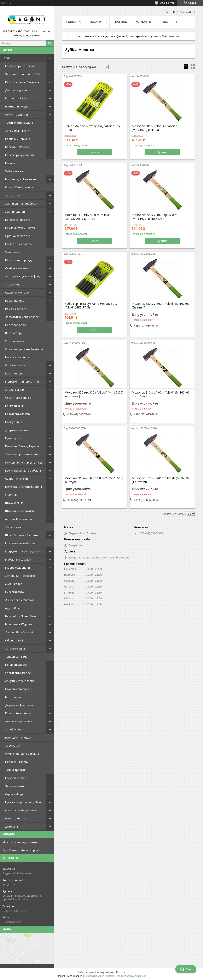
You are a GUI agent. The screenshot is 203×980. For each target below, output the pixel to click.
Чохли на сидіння (16, 115)
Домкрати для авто (18, 90)
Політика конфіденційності (131, 976)
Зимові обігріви (15, 390)
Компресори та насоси (20, 66)
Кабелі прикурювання (20, 155)
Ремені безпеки (16, 309)
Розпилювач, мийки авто (22, 543)
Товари (7, 58)
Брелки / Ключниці (17, 147)
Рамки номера (15, 301)
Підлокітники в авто (18, 244)
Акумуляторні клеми (18, 721)
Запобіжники (14, 729)
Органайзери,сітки (18, 236)
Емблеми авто (15, 592)
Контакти (143, 22)
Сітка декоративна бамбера (24, 349)
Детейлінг (12, 826)
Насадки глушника (17, 357)
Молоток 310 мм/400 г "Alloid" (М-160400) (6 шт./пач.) (161, 394)
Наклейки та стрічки (19, 689)
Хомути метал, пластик (20, 681)
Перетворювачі (16, 325)
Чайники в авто (16, 171)
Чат (186, 969)
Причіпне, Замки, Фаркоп (22, 446)
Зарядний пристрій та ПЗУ (23, 74)
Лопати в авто (15, 527)
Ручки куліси (13, 438)
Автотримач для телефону (23, 276)
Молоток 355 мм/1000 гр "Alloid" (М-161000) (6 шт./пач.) (155, 217)
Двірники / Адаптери (19, 705)
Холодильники (15, 341)
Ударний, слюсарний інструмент (137, 36)
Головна (73, 22)
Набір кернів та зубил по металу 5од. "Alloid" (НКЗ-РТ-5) (91, 306)
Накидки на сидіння (18, 106)
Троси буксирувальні (19, 123)
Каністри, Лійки (15, 406)
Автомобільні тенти (18, 131)
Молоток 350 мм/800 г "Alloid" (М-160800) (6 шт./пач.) (94, 394)
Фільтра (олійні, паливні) (21, 810)
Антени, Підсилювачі (19, 519)
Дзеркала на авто (17, 430)
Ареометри (13, 746)
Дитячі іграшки (15, 770)
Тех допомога (14, 284)
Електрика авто (16, 778)
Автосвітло (12, 195)
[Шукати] (50, 43)
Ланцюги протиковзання (22, 454)
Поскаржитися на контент (99, 976)
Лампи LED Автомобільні (21, 204)
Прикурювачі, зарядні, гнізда (24, 462)
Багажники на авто (18, 220)
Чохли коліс (13, 252)
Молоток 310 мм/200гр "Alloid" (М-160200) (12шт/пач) (162, 480)
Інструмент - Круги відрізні (23, 551)
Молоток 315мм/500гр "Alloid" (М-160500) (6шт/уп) (94, 480)
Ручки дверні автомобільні (23, 470)
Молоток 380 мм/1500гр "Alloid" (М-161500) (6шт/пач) (154, 128)
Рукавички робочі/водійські (24, 802)
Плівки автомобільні (19, 414)
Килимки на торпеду (19, 260)
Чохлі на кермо (15, 818)
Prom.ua (121, 972)
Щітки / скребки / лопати (22, 535)
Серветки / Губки (16, 479)
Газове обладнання (18, 568)
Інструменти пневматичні (22, 382)
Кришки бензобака (18, 713)
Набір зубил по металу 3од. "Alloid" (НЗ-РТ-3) (92, 128)
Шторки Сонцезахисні (20, 511)
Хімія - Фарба (14, 584)
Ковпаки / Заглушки (18, 139)
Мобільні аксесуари (18, 559)
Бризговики (13, 697)
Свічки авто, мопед (18, 673)
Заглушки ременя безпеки (23, 317)
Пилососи (11, 163)
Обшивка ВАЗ (14, 640)
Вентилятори (14, 333)
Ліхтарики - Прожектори (21, 576)
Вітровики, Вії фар (17, 98)
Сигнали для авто (17, 365)
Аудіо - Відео (13, 608)
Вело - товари (14, 373)
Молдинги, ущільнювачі (21, 179)
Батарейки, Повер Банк (21, 616)
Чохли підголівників (18, 398)
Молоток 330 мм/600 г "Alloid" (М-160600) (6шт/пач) (161, 306)
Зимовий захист (16, 786)
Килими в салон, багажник (22, 82)
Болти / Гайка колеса (19, 187)
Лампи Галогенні (16, 212)
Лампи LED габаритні (19, 632)
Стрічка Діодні (15, 794)
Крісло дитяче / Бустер (20, 228)
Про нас (120, 22)
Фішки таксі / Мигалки (20, 600)
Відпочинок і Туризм (19, 624)
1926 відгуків (167, 3)
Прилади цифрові (17, 665)
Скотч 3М (11, 495)
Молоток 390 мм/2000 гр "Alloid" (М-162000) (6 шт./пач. (87, 217)
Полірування (14, 422)
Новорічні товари (17, 762)
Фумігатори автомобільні (22, 754)
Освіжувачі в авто (17, 268)
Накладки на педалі (18, 737)
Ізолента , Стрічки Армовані (24, 487)
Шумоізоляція (14, 503)
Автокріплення (15, 648)
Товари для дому (16, 657)
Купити (95, 152)
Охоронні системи (17, 293)
